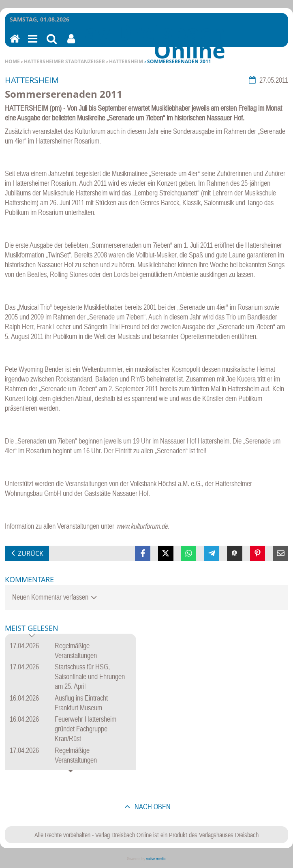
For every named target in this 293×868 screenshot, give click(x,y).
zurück (31, 553)
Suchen (52, 44)
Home (12, 61)
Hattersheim (126, 61)
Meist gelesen (32, 629)
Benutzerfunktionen (71, 44)
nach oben (152, 807)
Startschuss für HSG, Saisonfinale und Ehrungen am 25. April (90, 676)
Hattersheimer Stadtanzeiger (64, 61)
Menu (32, 44)
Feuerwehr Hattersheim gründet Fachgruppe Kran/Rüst (86, 729)
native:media (156, 859)
